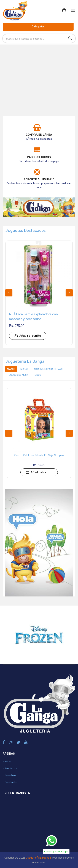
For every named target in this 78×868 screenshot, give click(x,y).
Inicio (8, 761)
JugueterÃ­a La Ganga (38, 858)
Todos (37, 375)
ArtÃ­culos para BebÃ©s (49, 369)
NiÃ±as (24, 369)
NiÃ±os (11, 369)
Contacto (11, 782)
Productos (11, 768)
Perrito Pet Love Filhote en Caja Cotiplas (39, 455)
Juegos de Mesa (19, 375)
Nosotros (10, 775)
